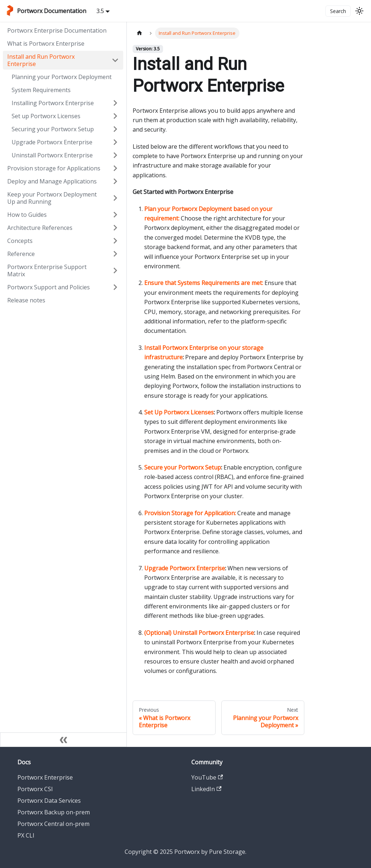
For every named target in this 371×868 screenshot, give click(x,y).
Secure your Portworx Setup (183, 467)
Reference (21, 254)
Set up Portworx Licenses (46, 116)
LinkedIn (206, 789)
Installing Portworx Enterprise (53, 103)
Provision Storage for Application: (190, 513)
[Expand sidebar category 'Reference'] (115, 254)
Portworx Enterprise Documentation (57, 30)
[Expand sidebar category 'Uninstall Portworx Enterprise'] (115, 155)
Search (338, 11)
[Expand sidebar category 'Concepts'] (115, 241)
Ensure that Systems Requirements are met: (204, 283)
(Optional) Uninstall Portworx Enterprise (199, 633)
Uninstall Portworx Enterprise (52, 155)
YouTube (207, 777)
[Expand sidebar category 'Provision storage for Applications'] (115, 168)
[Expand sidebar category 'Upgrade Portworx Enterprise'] (115, 142)
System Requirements (41, 90)
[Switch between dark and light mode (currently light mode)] (359, 11)
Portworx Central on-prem (53, 824)
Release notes (26, 300)
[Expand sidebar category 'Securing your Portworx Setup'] (115, 129)
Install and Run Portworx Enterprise (41, 60)
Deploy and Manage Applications (52, 181)
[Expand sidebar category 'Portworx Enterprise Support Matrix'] (115, 270)
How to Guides (27, 215)
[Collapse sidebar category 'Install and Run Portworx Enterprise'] (115, 60)
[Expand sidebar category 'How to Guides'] (115, 215)
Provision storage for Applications (54, 168)
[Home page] (139, 33)
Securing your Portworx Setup (53, 129)
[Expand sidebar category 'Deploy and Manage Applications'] (115, 181)
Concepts (20, 241)
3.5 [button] (100, 11)
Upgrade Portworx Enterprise (52, 142)
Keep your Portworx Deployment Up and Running (52, 198)
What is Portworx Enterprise (46, 44)
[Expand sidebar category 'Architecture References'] (115, 228)
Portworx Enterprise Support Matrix (47, 270)
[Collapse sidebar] (63, 740)
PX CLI (26, 835)
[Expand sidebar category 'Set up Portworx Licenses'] (115, 116)
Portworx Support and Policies (49, 287)
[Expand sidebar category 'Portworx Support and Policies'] (115, 287)
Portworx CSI (35, 789)
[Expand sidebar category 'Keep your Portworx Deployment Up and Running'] (115, 198)
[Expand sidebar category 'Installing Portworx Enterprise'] (115, 103)
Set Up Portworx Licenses (179, 412)
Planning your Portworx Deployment (62, 77)
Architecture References (40, 228)
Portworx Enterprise (45, 777)
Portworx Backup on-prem (54, 812)
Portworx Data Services (49, 801)
